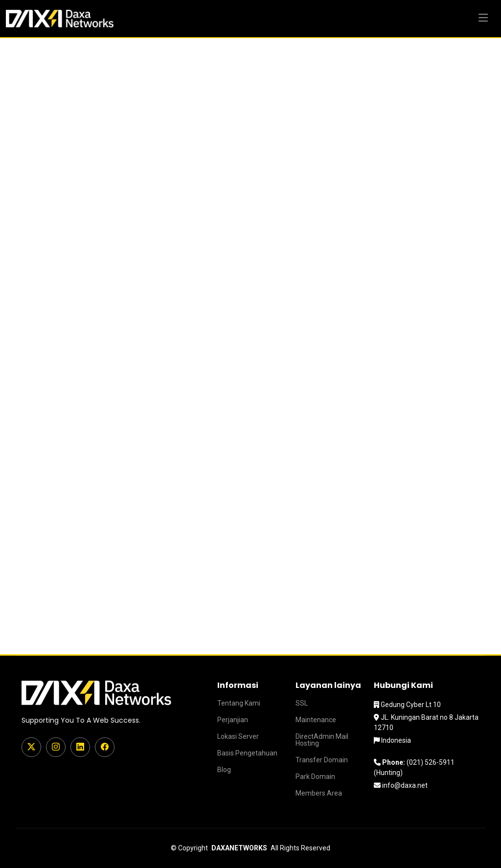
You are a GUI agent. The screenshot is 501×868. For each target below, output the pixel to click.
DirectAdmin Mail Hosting (322, 740)
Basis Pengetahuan (247, 753)
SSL (302, 703)
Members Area (319, 793)
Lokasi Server (238, 736)
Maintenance (316, 720)
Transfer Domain (322, 760)
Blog (224, 770)
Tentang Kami (239, 703)
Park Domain (315, 777)
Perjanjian (233, 720)
